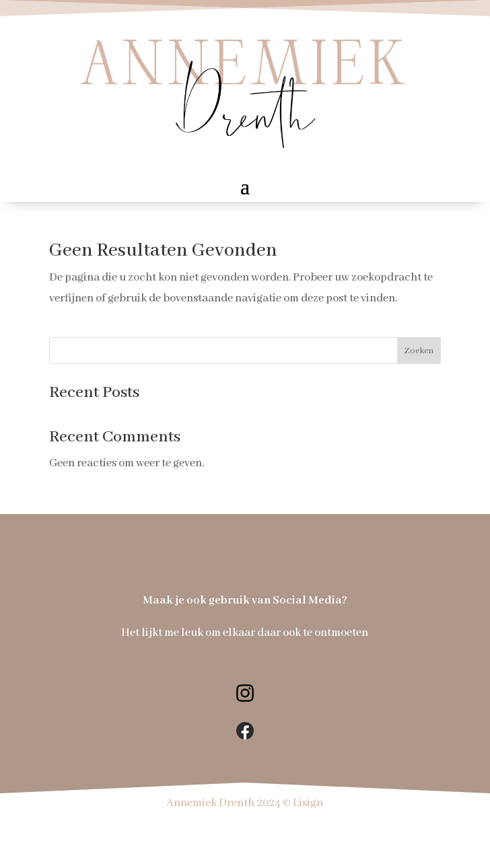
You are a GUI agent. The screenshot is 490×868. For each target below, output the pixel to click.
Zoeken (419, 351)
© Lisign (303, 803)
